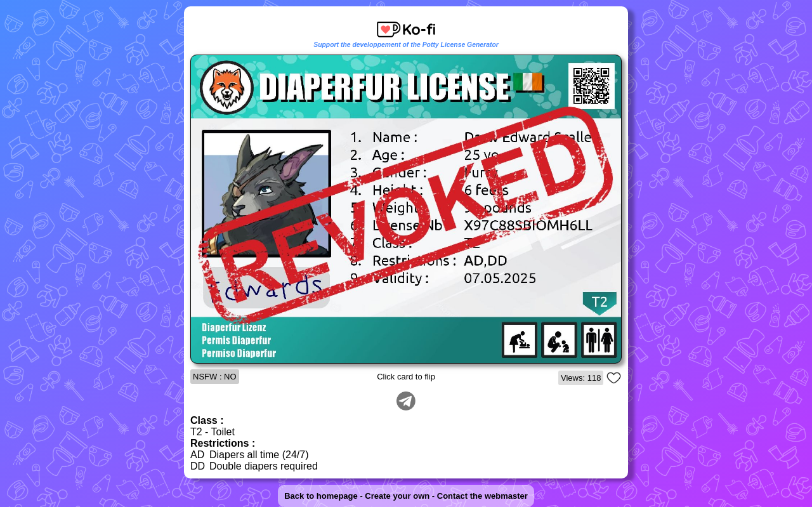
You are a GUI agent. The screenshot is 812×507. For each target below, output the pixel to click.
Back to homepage (321, 496)
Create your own (397, 496)
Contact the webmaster (482, 496)
